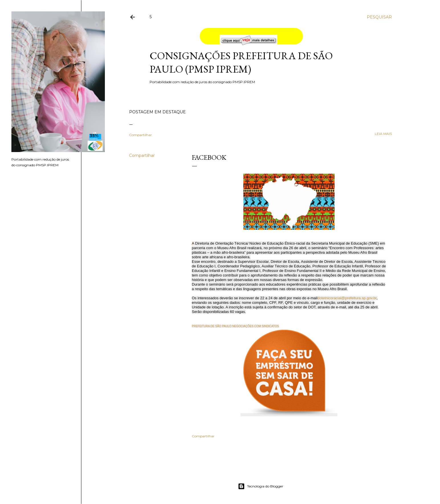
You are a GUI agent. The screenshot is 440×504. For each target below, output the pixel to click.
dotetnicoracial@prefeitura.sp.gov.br (347, 298)
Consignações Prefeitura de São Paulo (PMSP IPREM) (241, 62)
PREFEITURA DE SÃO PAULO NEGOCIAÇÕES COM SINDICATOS (235, 326)
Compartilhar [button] (140, 135)
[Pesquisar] (379, 17)
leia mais (383, 134)
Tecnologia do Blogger (261, 486)
